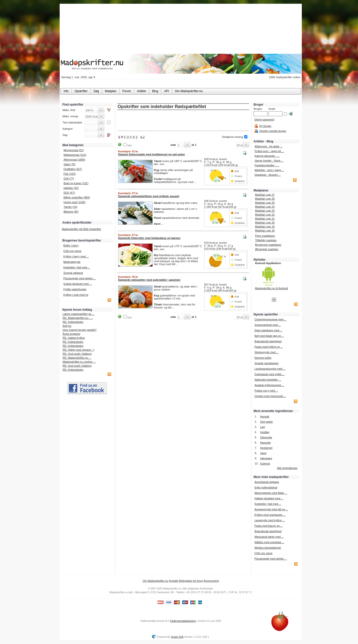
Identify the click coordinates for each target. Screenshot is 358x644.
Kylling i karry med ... (76, 256)
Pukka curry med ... (266, 391)
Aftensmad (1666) (74, 160)
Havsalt (265, 416)
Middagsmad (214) (75, 155)
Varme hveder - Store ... (269, 161)
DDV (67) (69, 193)
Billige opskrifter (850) (77, 197)
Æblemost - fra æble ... (268, 146)
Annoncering (211, 581)
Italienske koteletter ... (268, 380)
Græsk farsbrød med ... (78, 284)
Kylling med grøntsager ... (270, 515)
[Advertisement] (183, 121)
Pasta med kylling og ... (269, 347)
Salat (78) (69, 164)
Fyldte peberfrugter (75, 289)
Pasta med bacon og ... (268, 526)
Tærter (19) (70, 207)
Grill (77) (69, 178)
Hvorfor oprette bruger (273, 131)
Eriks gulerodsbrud (266, 487)
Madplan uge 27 (265, 195)
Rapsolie (265, 443)
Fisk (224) (69, 174)
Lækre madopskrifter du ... (79, 314)
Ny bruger (265, 126)
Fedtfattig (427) (73, 169)
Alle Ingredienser (287, 468)
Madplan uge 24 (265, 207)
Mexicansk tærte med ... (269, 537)
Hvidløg (265, 432)
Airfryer (67, 326)
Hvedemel (266, 448)
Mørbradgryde (72, 262)
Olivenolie (266, 437)
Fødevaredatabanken (183, 621)
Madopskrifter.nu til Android (271, 288)
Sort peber (266, 422)
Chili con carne (72, 251)
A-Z (142, 137)
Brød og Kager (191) (76, 183)
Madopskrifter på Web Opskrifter (82, 229)
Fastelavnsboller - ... (267, 165)
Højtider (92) (71, 188)
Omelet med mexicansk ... (270, 396)
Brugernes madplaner (268, 245)
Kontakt (173, 581)
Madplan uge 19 (265, 227)
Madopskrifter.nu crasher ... (79, 362)
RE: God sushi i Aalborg (77, 354)
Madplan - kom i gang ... (269, 170)
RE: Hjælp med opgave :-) (78, 350)
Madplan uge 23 (265, 211)
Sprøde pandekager (267, 363)
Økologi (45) (71, 212)
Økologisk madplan (267, 249)
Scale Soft (177, 637)
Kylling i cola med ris (76, 295)
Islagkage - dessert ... (268, 175)
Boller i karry (71, 245)
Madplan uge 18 (265, 231)
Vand (263, 453)
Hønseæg (266, 458)
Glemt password (264, 119)
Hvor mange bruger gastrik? (80, 330)
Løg (262, 427)
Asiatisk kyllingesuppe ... (269, 385)
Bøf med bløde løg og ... (269, 336)
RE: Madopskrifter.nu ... (77, 358)
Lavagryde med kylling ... (269, 520)
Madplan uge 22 (265, 215)
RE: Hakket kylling (74, 338)
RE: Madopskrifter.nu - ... (78, 318)
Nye (130, 146)
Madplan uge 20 (265, 223)
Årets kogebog (71, 334)
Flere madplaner (265, 236)
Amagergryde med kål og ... (271, 509)
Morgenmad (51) (73, 150)
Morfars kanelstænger (268, 548)
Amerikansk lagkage (267, 482)
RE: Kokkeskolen (73, 322)
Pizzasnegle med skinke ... (80, 278)
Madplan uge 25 (265, 203)
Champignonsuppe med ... (271, 319)
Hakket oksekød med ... (269, 498)
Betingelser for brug (191, 581)
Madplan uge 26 (265, 199)
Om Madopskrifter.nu (155, 581)
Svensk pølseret (73, 273)
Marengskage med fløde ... (271, 493)
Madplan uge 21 (265, 219)
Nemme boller (263, 358)
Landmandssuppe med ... (270, 369)
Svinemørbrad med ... (268, 325)
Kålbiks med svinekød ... (269, 542)
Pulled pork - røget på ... (269, 151)
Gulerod (265, 464)
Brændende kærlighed (268, 341)
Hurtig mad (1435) (74, 202)
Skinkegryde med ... (267, 352)
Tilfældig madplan (266, 240)
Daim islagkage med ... (268, 330)
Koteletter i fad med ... (77, 267)
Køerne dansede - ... (267, 156)
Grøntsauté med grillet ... (270, 374)
